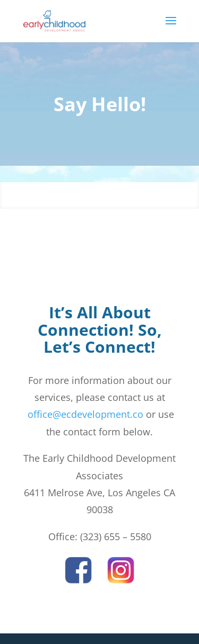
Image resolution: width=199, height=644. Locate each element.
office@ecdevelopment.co (84, 414)
